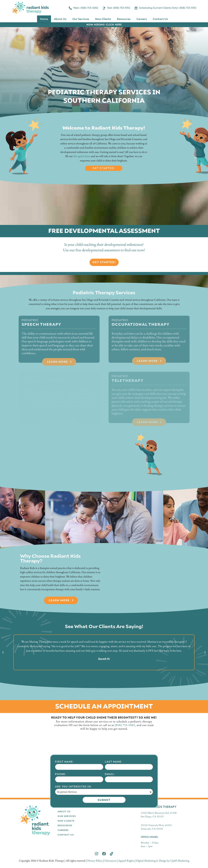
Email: (110, 808)
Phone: (61, 808)
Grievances (110, 861)
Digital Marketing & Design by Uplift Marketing (163, 861)
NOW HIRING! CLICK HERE (104, 24)
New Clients (103, 19)
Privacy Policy (95, 861)
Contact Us (160, 19)
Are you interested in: (73, 820)
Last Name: (114, 795)
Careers (142, 19)
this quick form (82, 156)
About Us (60, 19)
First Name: (64, 795)
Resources (124, 19)
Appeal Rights (126, 861)
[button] (3, 652)
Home (44, 19)
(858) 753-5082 (125, 725)
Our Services (81, 19)
